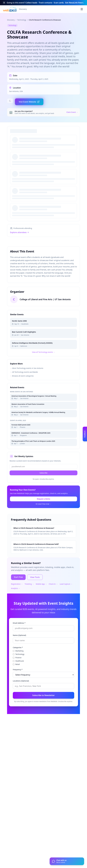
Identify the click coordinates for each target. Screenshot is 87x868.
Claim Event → (72, 112)
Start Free (18, 586)
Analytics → (16, 597)
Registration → (17, 593)
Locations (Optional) (21, 689)
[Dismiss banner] (83, 3)
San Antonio (14, 91)
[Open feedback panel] (85, 434)
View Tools (35, 586)
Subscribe (43, 481)
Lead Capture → (66, 593)
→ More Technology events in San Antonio (27, 377)
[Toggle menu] (82, 9)
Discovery (11, 20)
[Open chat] (67, 861)
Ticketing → (29, 593)
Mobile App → (41, 593)
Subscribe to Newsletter (44, 704)
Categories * (18, 656)
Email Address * (19, 632)
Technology (22, 20)
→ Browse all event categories (22, 384)
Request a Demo (43, 508)
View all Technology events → (43, 361)
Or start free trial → (43, 513)
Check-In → (53, 593)
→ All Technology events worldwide (24, 381)
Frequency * (18, 678)
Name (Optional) (19, 644)
